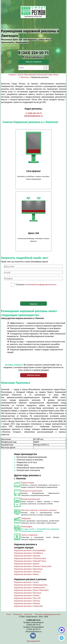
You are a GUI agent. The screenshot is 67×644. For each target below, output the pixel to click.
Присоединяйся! (34, 641)
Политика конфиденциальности (48, 614)
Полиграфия (27, 527)
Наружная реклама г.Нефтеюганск (30, 587)
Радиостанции (28, 483)
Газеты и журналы (29, 535)
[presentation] (34, 294)
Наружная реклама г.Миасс (27, 574)
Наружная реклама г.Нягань (27, 595)
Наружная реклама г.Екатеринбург (30, 550)
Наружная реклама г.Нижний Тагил (30, 561)
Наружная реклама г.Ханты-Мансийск (31, 590)
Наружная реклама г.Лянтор (27, 601)
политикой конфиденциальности (41, 285)
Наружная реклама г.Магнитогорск (30, 558)
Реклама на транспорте (32, 491)
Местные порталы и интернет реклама (39, 510)
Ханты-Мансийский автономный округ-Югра (38, 75)
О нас (9, 614)
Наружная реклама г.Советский (28, 606)
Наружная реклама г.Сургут (27, 582)
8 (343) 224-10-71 (34, 629)
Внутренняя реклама (31, 499)
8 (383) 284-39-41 (34, 625)
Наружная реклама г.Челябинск (28, 553)
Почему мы (18, 614)
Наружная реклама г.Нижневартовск (31, 585)
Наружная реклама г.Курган (27, 564)
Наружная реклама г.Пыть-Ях (27, 598)
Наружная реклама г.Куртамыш (28, 569)
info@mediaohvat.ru (33, 116)
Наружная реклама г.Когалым (28, 593)
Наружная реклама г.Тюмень (27, 556)
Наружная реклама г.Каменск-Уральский (33, 566)
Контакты (28, 614)
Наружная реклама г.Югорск (27, 603)
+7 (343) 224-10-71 (34, 113)
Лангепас (25, 77)
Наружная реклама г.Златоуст (28, 572)
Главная (12, 75)
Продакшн (26, 518)
